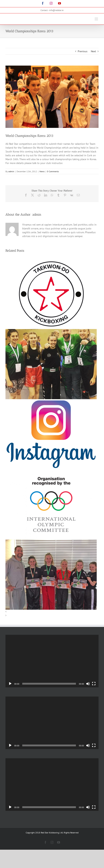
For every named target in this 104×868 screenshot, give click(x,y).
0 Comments (53, 171)
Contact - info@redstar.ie (52, 10)
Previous (83, 51)
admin (11, 171)
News (42, 171)
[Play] (10, 684)
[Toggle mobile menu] (97, 19)
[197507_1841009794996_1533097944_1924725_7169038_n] (52, 97)
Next (93, 51)
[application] (52, 661)
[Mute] (88, 684)
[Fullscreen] (94, 684)
